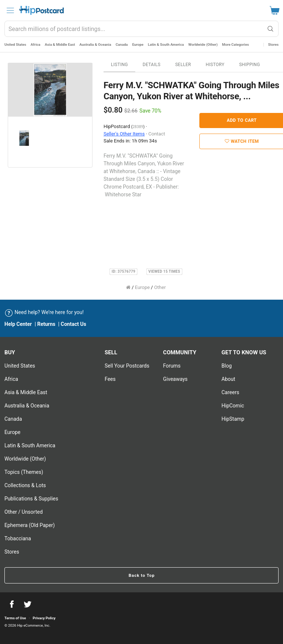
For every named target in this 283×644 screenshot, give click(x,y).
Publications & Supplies (31, 499)
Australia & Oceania (95, 44)
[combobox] (141, 29)
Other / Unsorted (24, 512)
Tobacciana (18, 538)
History (215, 65)
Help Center (18, 324)
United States (15, 44)
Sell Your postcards (127, 366)
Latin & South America (166, 44)
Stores (273, 44)
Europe (138, 44)
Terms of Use (15, 618)
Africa (36, 44)
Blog (227, 366)
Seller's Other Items (124, 134)
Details (151, 65)
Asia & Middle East (60, 44)
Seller (183, 65)
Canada (122, 44)
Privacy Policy (44, 618)
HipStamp (233, 419)
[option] (50, 90)
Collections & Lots (25, 485)
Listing (119, 65)
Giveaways (176, 379)
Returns (46, 324)
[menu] (10, 10)
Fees (110, 379)
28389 (138, 127)
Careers (230, 392)
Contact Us (74, 324)
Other (160, 287)
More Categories (236, 44)
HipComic (233, 406)
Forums (172, 366)
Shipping (250, 65)
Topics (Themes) (24, 472)
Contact (157, 134)
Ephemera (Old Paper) (30, 525)
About (228, 379)
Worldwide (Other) (203, 44)
